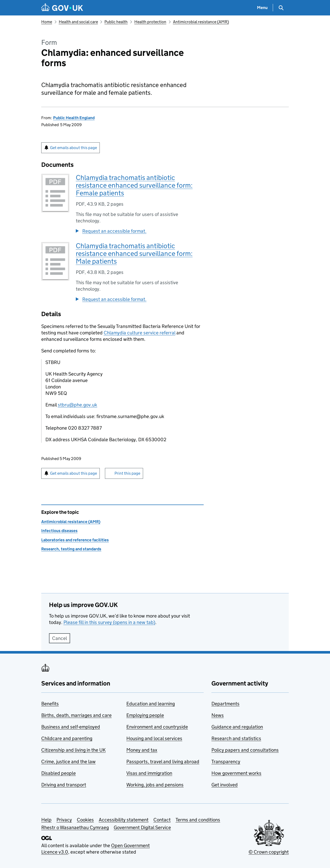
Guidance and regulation (237, 727)
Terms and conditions (198, 820)
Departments (225, 704)
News (218, 715)
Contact (162, 820)
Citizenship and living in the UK (73, 750)
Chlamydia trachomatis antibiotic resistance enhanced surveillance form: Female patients (134, 185)
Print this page (127, 473)
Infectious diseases (59, 531)
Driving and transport (64, 785)
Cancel (60, 638)
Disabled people (59, 773)
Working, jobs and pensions (155, 785)
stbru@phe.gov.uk (77, 405)
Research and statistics (236, 738)
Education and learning (151, 704)
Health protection (150, 22)
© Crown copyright (269, 852)
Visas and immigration (149, 773)
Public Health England (74, 118)
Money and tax (142, 750)
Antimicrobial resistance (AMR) (201, 22)
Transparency (226, 762)
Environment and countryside (157, 727)
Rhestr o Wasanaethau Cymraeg (75, 827)
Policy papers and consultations (245, 750)
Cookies (85, 820)
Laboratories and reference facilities (75, 540)
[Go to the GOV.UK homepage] (62, 8)
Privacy (64, 820)
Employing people (145, 715)
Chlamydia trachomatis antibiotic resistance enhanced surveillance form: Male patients (134, 253)
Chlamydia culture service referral (139, 333)
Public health (116, 22)
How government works (236, 773)
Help (46, 820)
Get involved (225, 785)
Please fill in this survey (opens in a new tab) (109, 622)
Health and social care (78, 22)
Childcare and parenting (67, 738)
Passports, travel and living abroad (163, 762)
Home (47, 22)
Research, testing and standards (71, 549)
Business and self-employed (71, 727)
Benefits (50, 704)
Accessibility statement (124, 820)
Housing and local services (154, 738)
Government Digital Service (142, 827)
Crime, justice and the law (68, 762)
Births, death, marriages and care (76, 715)
